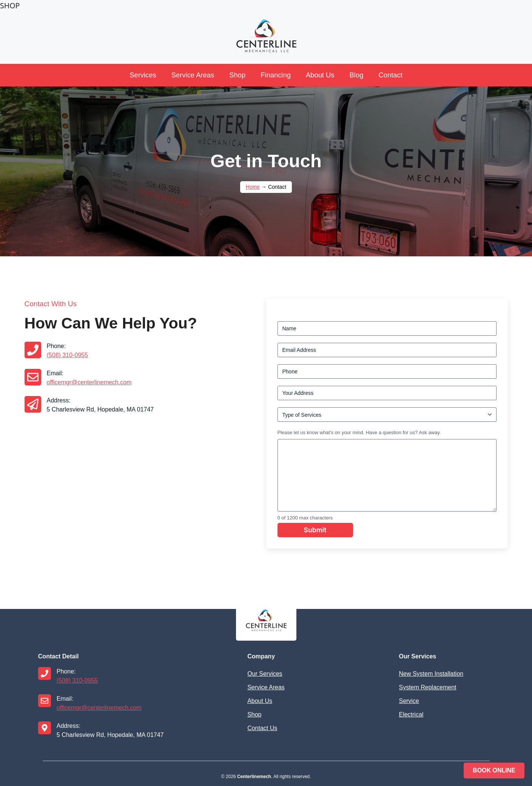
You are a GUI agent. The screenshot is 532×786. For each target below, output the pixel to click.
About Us (320, 75)
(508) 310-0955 (67, 355)
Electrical (411, 714)
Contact (390, 75)
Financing (276, 75)
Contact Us (262, 728)
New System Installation (431, 674)
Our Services (265, 674)
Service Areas (193, 75)
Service (409, 701)
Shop (237, 75)
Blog (357, 75)
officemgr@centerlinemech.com (89, 382)
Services (143, 75)
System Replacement (427, 687)
